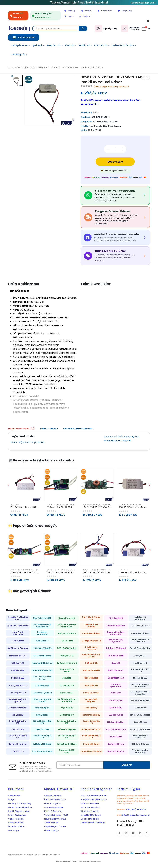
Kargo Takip (125, 11)
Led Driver (114, 121)
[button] (150, 485)
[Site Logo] (20, 29)
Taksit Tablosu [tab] (49, 429)
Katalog (69, 11)
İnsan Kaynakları (16, 827)
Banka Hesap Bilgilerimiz (20, 807)
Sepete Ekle (115, 162)
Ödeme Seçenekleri (54, 807)
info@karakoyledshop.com (136, 815)
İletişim (12, 800)
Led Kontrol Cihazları (123, 45)
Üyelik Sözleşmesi (17, 815)
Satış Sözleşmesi (53, 796)
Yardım (86, 11)
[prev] (143, 78)
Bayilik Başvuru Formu (55, 827)
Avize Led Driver (100, 121)
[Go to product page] (25, 484)
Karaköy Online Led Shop (93, 823)
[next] (148, 78)
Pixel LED (70, 45)
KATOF (98, 130)
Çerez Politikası (16, 823)
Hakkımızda (14, 796)
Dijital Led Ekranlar (90, 811)
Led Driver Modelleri (90, 807)
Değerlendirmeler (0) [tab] (21, 429)
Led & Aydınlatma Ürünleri (93, 796)
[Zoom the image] (79, 2)
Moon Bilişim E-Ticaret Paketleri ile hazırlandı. (79, 862)
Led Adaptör (18, 54)
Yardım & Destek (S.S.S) (56, 815)
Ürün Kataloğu (51, 830)
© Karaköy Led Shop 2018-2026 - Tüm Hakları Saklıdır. (34, 855)
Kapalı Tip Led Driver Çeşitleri (94, 570)
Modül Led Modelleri (91, 815)
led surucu (115, 126)
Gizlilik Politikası (16, 819)
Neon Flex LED (53, 45)
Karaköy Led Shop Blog (20, 804)
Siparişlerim (105, 11)
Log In (69, 16)
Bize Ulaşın (13, 830)
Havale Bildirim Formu (55, 819)
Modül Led (84, 45)
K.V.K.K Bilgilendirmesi (19, 811)
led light (105, 126)
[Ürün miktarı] (115, 149)
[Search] (83, 29)
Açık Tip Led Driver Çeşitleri (57, 505)
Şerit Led (37, 45)
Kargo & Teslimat (53, 811)
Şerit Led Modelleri (90, 804)
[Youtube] (148, 21)
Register (85, 16)
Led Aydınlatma (20, 45)
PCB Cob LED (101, 45)
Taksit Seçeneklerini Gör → (115, 171)
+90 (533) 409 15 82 (18, 15)
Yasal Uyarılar (51, 823)
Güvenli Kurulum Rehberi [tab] (78, 429)
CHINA (91, 130)
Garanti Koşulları (53, 804)
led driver (95, 126)
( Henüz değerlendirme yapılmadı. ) (111, 86)
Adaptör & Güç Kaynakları (94, 800)
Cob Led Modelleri (90, 819)
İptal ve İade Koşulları (55, 800)
